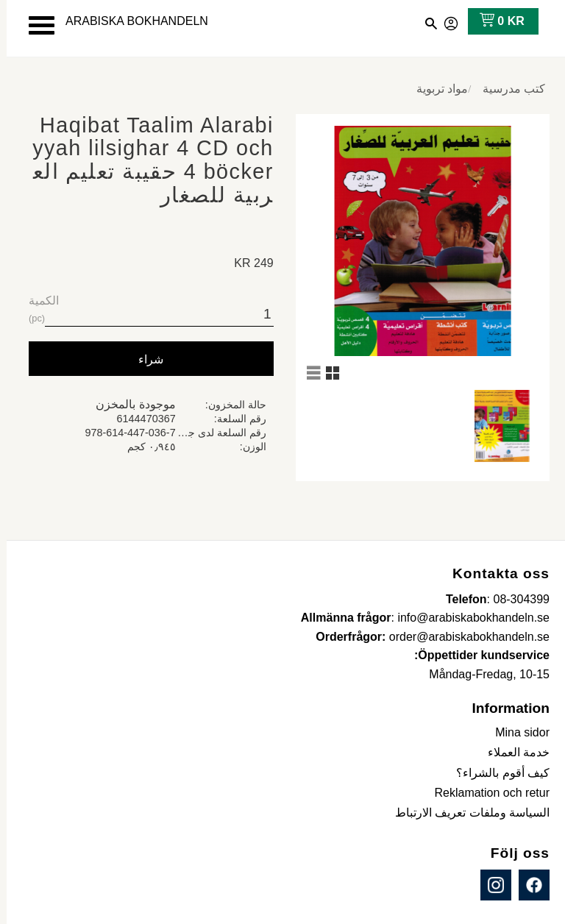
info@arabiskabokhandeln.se (467, 618)
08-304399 (515, 599)
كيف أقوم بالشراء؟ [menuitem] (496, 773)
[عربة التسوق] (493, 21)
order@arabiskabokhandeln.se (463, 637)
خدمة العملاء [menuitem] (512, 752)
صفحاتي (445, 21)
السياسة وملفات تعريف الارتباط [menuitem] (466, 813)
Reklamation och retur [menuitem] (485, 793)
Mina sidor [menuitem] (516, 732)
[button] (35, 25)
